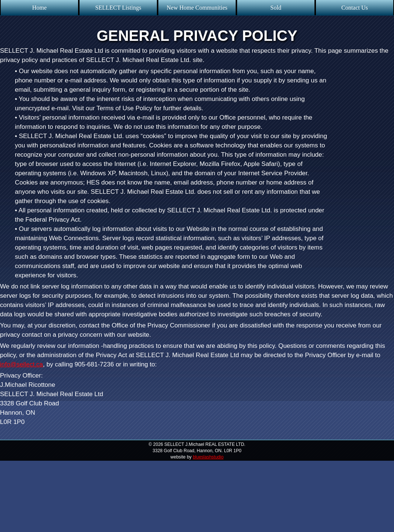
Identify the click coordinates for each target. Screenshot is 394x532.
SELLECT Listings (118, 8)
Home (39, 8)
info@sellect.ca (22, 364)
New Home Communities (197, 8)
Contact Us (355, 8)
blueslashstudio (208, 457)
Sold (276, 8)
